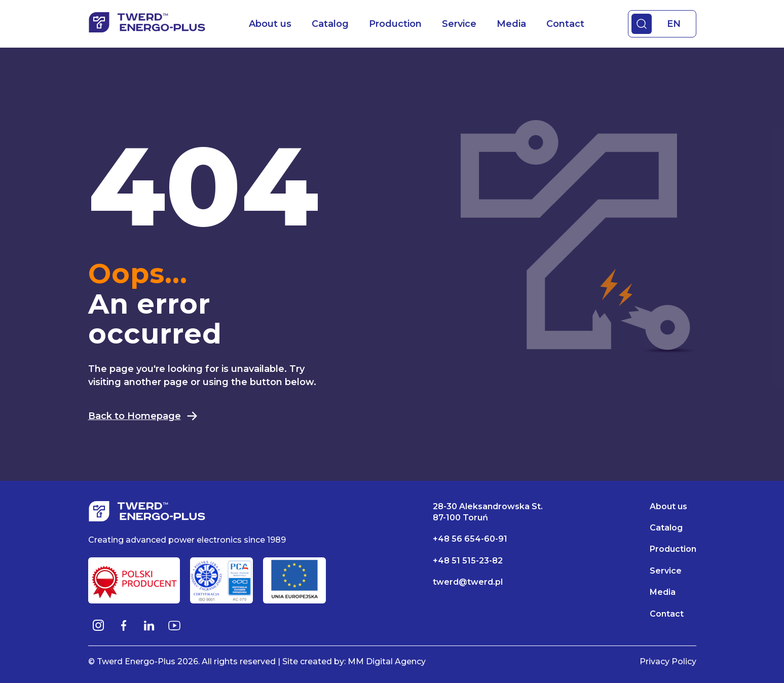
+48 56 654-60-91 (470, 539)
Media (511, 24)
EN (674, 24)
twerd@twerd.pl (468, 582)
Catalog (330, 24)
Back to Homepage (143, 416)
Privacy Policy (668, 661)
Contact (565, 24)
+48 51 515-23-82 (468, 561)
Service (459, 24)
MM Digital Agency (387, 661)
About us (270, 24)
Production (395, 24)
